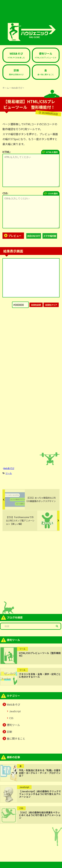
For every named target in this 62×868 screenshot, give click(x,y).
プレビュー (15, 236)
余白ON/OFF (34, 236)
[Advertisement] (31, 346)
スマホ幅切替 (50, 236)
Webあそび (9, 468)
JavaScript (15, 711)
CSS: (5, 193)
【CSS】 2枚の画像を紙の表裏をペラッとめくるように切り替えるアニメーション (40, 815)
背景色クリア (51, 305)
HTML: (7, 152)
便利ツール (13, 725)
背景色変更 (36, 305)
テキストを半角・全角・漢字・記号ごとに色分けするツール (40, 675)
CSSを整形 (53, 193)
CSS (11, 718)
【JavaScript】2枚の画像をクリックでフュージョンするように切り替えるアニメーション (40, 794)
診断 (9, 732)
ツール (9, 473)
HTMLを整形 (52, 152)
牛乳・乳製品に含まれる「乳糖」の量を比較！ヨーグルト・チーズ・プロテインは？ (40, 773)
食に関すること (16, 738)
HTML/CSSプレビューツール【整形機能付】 (40, 654)
